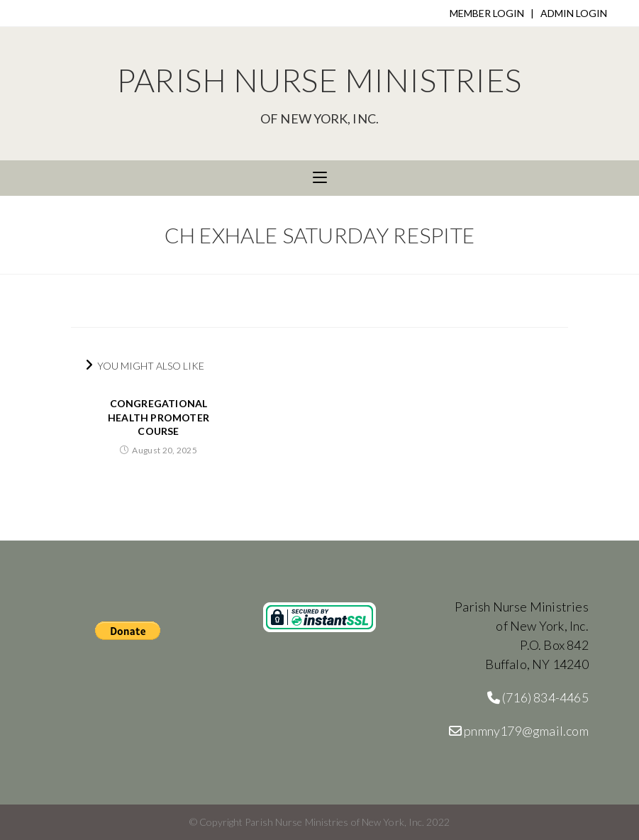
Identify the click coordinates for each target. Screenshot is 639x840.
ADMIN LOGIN (574, 13)
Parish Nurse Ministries (319, 93)
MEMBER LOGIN (487, 13)
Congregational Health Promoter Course (159, 417)
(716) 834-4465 (538, 697)
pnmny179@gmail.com (519, 731)
